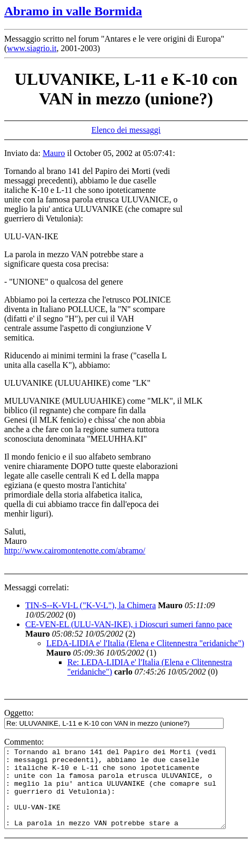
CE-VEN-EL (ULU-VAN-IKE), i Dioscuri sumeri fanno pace (129, 624)
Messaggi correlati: (37, 587)
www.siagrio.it (32, 48)
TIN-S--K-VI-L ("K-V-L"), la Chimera (90, 605)
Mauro (54, 153)
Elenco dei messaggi (126, 130)
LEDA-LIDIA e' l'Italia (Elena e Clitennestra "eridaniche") (145, 643)
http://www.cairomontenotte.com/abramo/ (75, 550)
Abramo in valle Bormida (73, 11)
